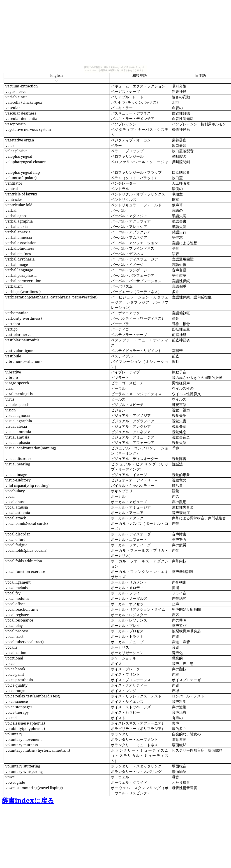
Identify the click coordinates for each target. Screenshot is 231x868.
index (28, 800)
